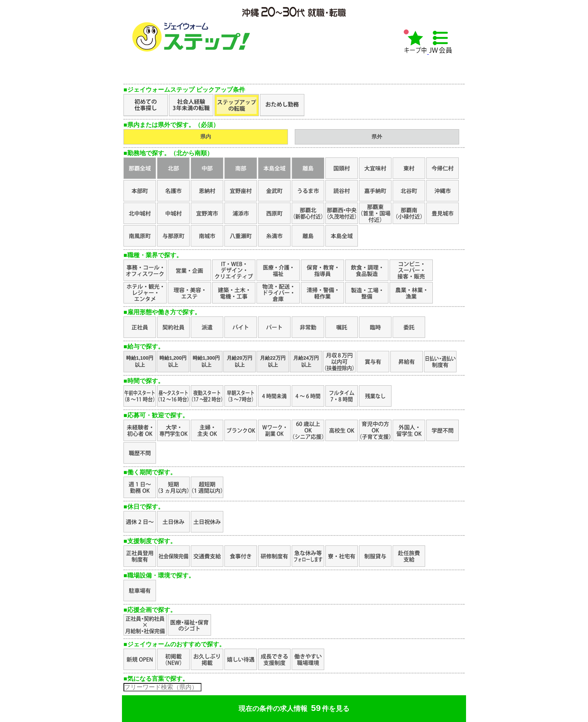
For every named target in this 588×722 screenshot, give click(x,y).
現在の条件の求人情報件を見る (294, 708)
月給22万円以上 (273, 361)
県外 (377, 136)
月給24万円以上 (306, 361)
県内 (206, 136)
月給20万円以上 (239, 361)
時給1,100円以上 (140, 361)
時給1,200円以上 (173, 361)
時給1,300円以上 (206, 361)
